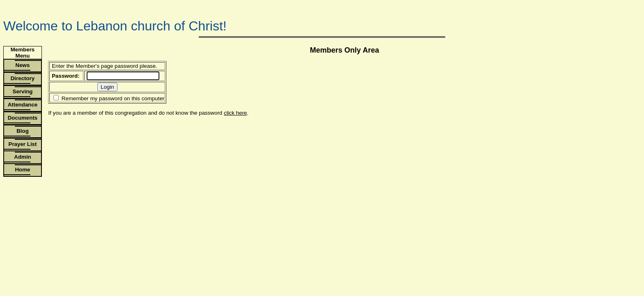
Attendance (23, 105)
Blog (23, 131)
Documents (23, 118)
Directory (23, 78)
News (23, 65)
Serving (23, 91)
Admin (22, 157)
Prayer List (23, 144)
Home (22, 170)
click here (235, 113)
